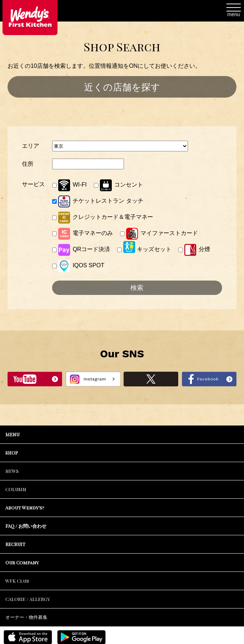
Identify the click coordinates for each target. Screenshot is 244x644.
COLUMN (16, 489)
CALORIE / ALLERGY (28, 599)
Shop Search (122, 46)
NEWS (12, 471)
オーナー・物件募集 (26, 617)
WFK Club (17, 581)
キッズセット (144, 247)
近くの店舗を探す (122, 87)
